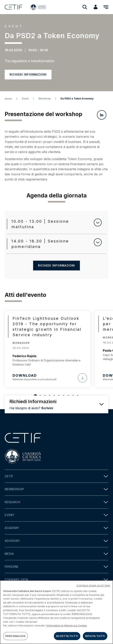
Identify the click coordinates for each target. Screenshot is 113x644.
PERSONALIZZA (15, 637)
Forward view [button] (57, 580)
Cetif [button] (57, 476)
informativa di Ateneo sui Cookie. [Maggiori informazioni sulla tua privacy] (67, 627)
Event (25, 99)
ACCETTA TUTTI (67, 637)
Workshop (45, 99)
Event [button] (57, 515)
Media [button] (57, 554)
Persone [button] (57, 567)
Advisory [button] (57, 541)
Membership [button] (57, 489)
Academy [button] (57, 528)
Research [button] (57, 502)
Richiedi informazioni (28, 74)
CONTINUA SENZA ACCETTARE (93, 587)
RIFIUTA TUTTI (95, 637)
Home (8, 99)
